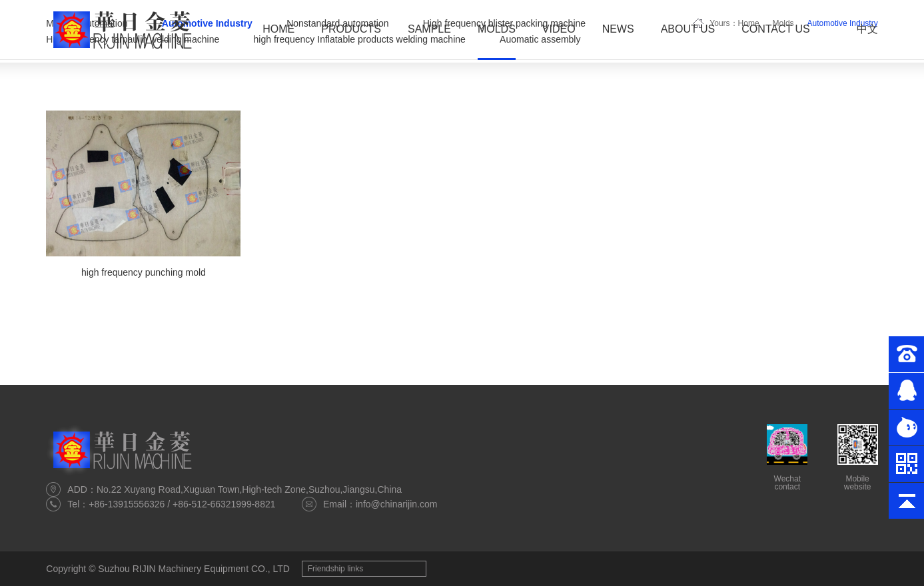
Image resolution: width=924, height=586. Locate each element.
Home (278, 29)
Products (351, 29)
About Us (688, 29)
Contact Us (776, 29)
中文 (867, 29)
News (618, 29)
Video (559, 29)
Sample (429, 29)
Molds (497, 29)
